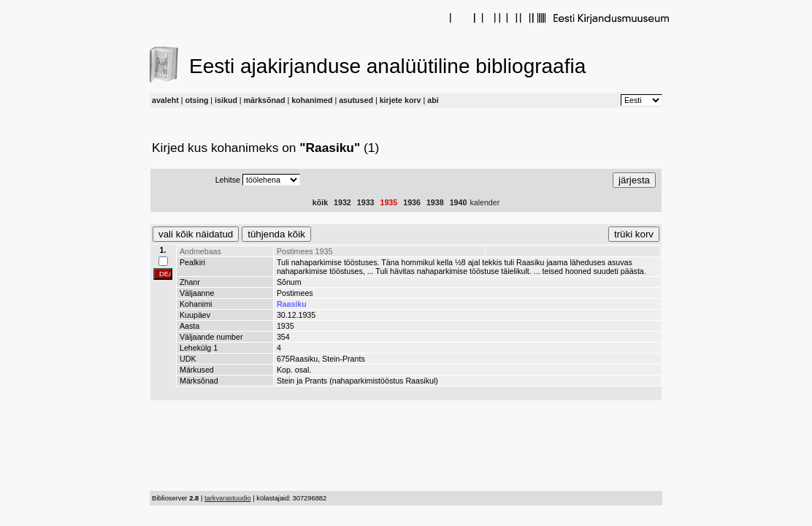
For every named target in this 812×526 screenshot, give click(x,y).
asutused (356, 100)
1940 (459, 202)
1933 (366, 202)
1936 (412, 202)
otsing (196, 100)
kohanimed (312, 100)
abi (433, 100)
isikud (226, 100)
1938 (435, 202)
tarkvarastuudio (228, 498)
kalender (484, 202)
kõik (320, 202)
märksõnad (265, 100)
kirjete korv (401, 100)
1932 (342, 202)
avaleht (165, 100)
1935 (389, 202)
